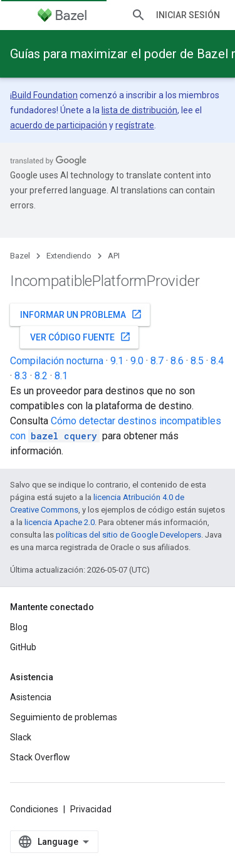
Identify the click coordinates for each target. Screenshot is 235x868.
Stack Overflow (40, 757)
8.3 (21, 376)
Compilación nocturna (57, 361)
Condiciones (34, 809)
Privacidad (91, 809)
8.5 (197, 361)
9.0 (137, 361)
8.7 (157, 361)
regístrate (135, 125)
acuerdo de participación (59, 125)
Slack (21, 737)
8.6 (177, 361)
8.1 (61, 376)
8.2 (41, 376)
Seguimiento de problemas (64, 717)
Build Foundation (45, 95)
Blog (19, 627)
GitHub (23, 647)
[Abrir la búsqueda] (138, 15)
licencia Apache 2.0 (60, 522)
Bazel (20, 256)
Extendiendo (69, 256)
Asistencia (31, 697)
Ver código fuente (81, 337)
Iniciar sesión (188, 15)
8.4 (217, 361)
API (114, 256)
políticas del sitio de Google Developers (128, 535)
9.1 (117, 361)
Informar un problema (81, 314)
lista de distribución (139, 110)
